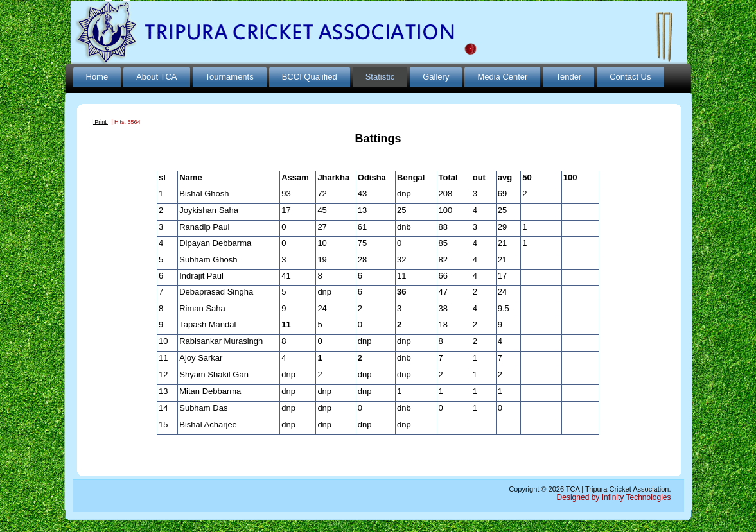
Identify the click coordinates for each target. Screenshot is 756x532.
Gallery (436, 77)
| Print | (101, 122)
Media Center (502, 77)
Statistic (380, 77)
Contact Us (630, 77)
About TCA (156, 77)
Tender (568, 77)
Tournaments (230, 77)
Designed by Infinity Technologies (614, 497)
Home (97, 77)
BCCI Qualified (310, 77)
